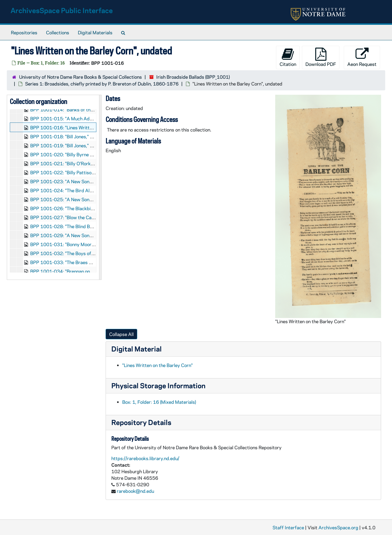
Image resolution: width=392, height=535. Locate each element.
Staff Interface (288, 527)
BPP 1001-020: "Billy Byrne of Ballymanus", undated (85, 154)
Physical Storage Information (158, 385)
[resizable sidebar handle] (100, 187)
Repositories (24, 32)
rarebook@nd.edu (135, 491)
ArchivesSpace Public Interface (62, 10)
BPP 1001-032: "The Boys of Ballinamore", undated (84, 253)
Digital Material (137, 349)
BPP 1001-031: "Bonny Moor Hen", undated (76, 244)
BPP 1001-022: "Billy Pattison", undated (73, 172)
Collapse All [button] (121, 334)
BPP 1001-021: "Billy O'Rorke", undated (72, 163)
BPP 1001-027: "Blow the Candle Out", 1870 (78, 217)
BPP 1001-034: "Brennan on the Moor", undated (80, 271)
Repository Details (141, 422)
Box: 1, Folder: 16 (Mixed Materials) (159, 402)
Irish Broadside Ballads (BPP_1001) (193, 77)
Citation (288, 57)
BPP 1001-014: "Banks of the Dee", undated (77, 109)
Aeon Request (362, 57)
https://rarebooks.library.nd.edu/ (145, 458)
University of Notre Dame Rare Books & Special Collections (80, 77)
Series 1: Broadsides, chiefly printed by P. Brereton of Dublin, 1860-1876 (102, 84)
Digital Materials (95, 32)
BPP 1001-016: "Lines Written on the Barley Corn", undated (93, 127)
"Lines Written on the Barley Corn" (157, 365)
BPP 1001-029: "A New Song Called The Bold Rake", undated (94, 235)
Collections (58, 32)
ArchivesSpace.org (338, 527)
